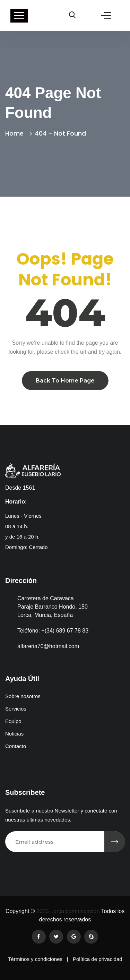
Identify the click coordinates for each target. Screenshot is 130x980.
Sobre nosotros (23, 696)
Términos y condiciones (35, 959)
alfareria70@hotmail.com (48, 646)
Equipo (13, 721)
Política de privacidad (98, 959)
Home (16, 133)
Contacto (16, 746)
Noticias (14, 734)
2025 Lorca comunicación (67, 911)
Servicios (16, 709)
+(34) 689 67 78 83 (65, 631)
